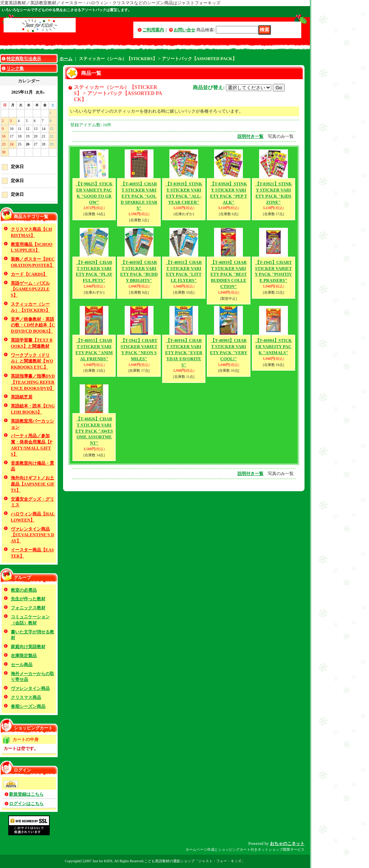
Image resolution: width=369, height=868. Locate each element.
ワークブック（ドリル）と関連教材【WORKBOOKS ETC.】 (32, 361)
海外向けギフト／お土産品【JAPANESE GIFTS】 (33, 484)
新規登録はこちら (26, 794)
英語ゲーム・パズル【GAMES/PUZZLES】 (30, 289)
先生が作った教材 (28, 599)
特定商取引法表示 (24, 59)
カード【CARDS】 (29, 274)
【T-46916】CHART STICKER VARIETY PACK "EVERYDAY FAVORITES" (184, 352)
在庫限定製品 (24, 656)
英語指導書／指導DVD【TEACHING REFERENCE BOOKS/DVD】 (33, 382)
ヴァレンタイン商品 (30, 688)
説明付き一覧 (250, 136)
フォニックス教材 (28, 608)
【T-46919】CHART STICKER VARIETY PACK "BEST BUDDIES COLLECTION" (229, 274)
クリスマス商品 (26, 697)
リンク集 (15, 68)
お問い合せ (184, 30)
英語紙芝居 (22, 397)
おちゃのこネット (287, 844)
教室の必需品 (24, 590)
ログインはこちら (26, 804)
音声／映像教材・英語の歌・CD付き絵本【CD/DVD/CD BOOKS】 (33, 325)
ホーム (66, 59)
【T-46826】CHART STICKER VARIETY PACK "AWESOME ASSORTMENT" (94, 431)
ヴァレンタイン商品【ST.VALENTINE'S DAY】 (32, 535)
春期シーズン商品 (28, 706)
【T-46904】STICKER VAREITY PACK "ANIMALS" (274, 347)
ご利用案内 (153, 30)
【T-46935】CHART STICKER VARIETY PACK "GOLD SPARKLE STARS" (139, 196)
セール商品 (22, 665)
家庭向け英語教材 (28, 647)
